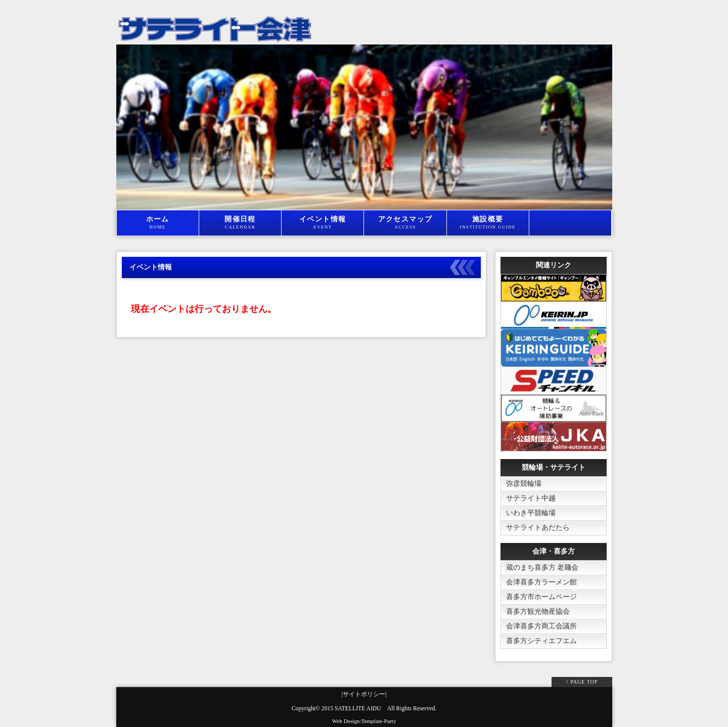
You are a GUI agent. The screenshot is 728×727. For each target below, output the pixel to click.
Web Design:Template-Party (364, 721)
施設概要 (488, 223)
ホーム (158, 223)
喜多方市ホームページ (541, 597)
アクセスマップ (405, 223)
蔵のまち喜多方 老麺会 (542, 567)
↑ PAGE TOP (582, 682)
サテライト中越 (531, 498)
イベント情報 (323, 223)
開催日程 (240, 223)
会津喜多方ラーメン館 (541, 582)
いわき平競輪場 (531, 513)
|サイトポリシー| (364, 694)
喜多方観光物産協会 (538, 611)
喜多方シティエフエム (541, 641)
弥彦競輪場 (524, 484)
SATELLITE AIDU (358, 709)
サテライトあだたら (538, 528)
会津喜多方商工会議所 (541, 626)
